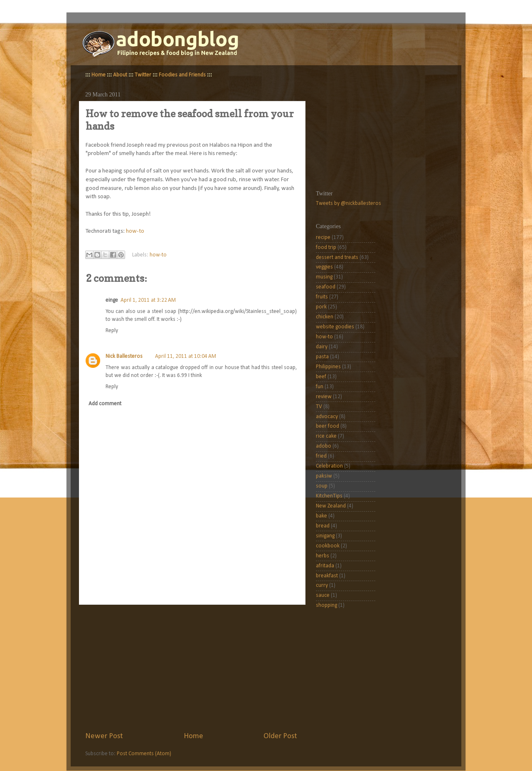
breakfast (327, 576)
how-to (135, 231)
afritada (325, 566)
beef (321, 377)
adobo (324, 446)
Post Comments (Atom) (144, 754)
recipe (323, 238)
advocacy (327, 417)
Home (99, 75)
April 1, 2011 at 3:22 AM (148, 300)
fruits (322, 297)
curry (322, 585)
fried (321, 456)
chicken (325, 317)
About (120, 75)
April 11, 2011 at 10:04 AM (186, 356)
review (324, 397)
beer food (328, 426)
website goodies (335, 327)
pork (321, 307)
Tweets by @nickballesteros (349, 203)
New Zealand (331, 506)
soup (322, 486)
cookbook (328, 546)
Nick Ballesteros (124, 356)
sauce (323, 595)
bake (321, 516)
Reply (112, 331)
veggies (324, 267)
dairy (322, 347)
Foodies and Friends (182, 75)
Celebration (329, 466)
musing (324, 277)
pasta (322, 357)
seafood (326, 287)
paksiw (324, 476)
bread (323, 526)
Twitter (143, 75)
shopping (326, 605)
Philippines (328, 367)
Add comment (105, 404)
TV (319, 407)
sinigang (325, 536)
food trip (326, 248)
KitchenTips (329, 496)
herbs (323, 556)
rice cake (326, 436)
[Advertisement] (191, 668)
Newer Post (104, 736)
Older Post (280, 736)
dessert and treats (337, 257)
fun (320, 387)
